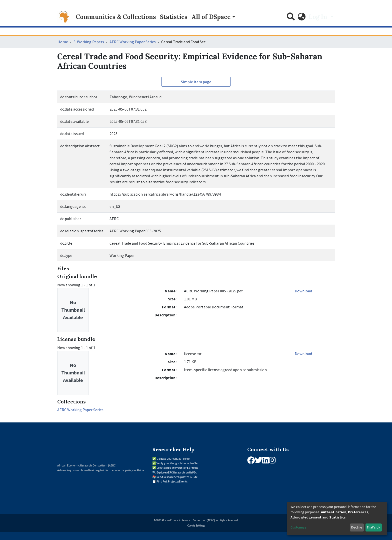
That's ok (373, 527)
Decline (357, 527)
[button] (302, 17)
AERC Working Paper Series (133, 42)
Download (303, 291)
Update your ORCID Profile (173, 459)
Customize (298, 527)
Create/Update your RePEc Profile (177, 468)
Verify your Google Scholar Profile (177, 463)
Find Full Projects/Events (172, 481)
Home (63, 42)
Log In (319, 17)
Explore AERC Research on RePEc (177, 472)
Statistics (174, 17)
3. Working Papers (89, 42)
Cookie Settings (196, 525)
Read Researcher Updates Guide (177, 477)
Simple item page (196, 82)
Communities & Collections (116, 17)
